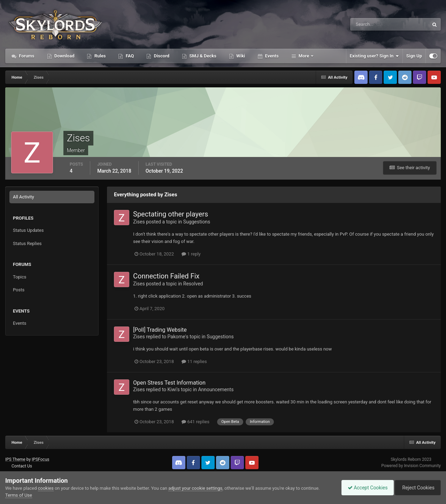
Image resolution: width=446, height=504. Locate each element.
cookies (46, 488)
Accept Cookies (364, 488)
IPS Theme (15, 459)
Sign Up (414, 56)
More (304, 56)
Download (64, 56)
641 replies (195, 422)
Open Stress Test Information (169, 383)
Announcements (216, 389)
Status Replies (27, 243)
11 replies (194, 361)
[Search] (368, 24)
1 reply (191, 254)
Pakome (176, 337)
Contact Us (22, 466)
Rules (99, 56)
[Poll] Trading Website (160, 330)
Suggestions (197, 222)
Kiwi (172, 389)
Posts (19, 290)
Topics (20, 277)
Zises (139, 222)
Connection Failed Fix (166, 276)
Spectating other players (171, 214)
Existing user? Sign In (374, 56)
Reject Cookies (417, 488)
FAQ (129, 56)
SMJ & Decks (202, 56)
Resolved (193, 284)
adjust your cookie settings (195, 488)
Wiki (240, 56)
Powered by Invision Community (411, 466)
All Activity (24, 197)
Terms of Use (19, 495)
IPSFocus (40, 459)
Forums (26, 56)
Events (271, 56)
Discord (161, 56)
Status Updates (28, 230)
